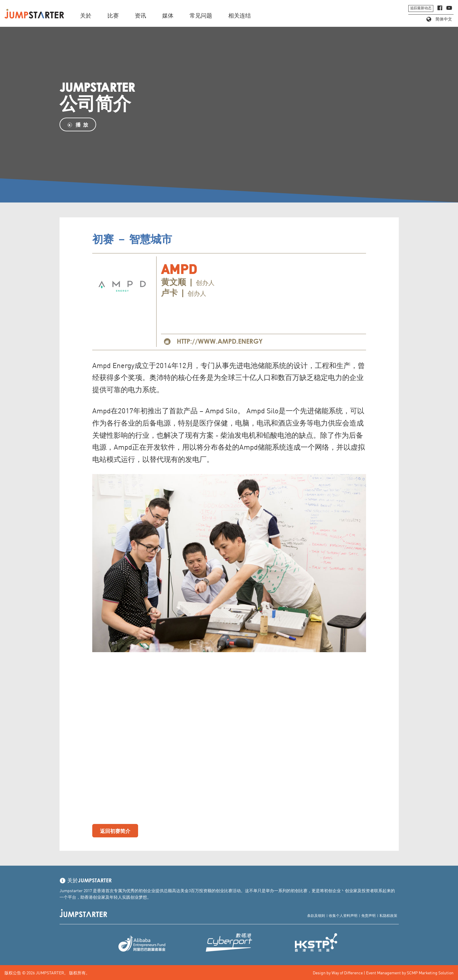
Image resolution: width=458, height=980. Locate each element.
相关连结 (240, 16)
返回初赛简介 (115, 831)
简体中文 (439, 19)
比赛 (113, 16)
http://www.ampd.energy (220, 342)
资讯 (140, 16)
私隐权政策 (388, 915)
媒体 (168, 16)
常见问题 (201, 16)
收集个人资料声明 (343, 915)
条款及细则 (316, 915)
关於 (86, 16)
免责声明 (368, 915)
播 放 (78, 124)
